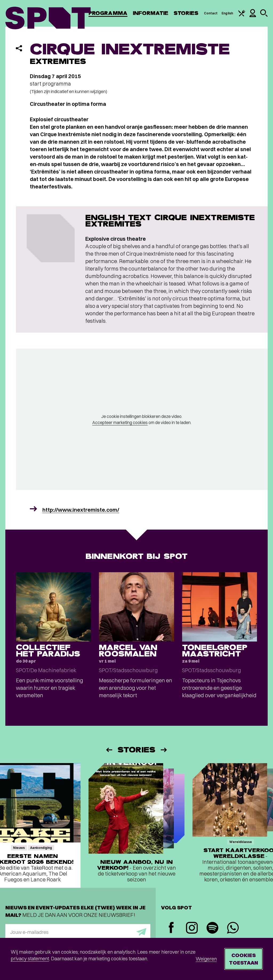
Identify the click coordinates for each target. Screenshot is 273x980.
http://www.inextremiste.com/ (81, 510)
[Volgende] (164, 750)
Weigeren (206, 959)
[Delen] (19, 48)
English (227, 13)
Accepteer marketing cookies (120, 422)
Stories (186, 13)
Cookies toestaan (244, 959)
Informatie (150, 13)
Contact (211, 13)
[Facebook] (171, 928)
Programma (108, 13)
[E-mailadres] (78, 932)
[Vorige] (109, 750)
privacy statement (30, 959)
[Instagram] (192, 928)
